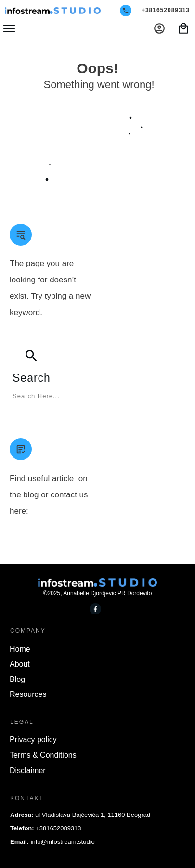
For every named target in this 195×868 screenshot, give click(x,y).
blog (31, 495)
